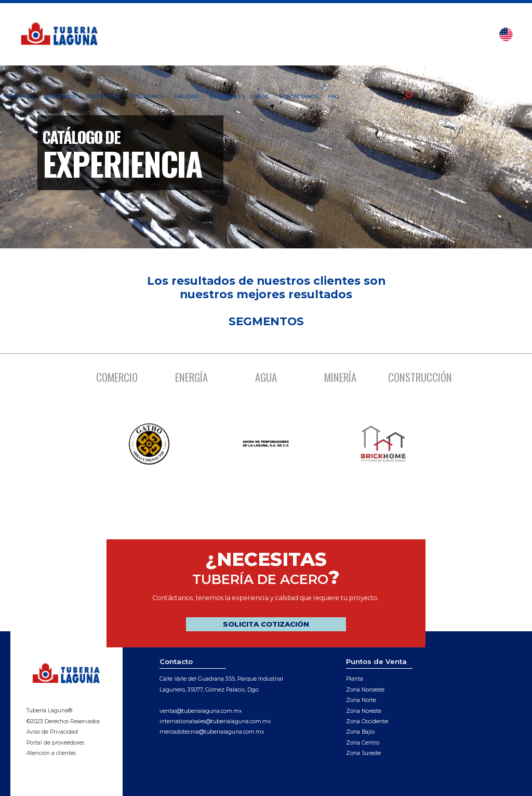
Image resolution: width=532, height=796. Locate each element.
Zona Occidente (367, 721)
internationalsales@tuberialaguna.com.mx (215, 721)
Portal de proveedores (55, 743)
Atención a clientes (51, 753)
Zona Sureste (363, 753)
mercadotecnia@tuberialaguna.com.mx (212, 732)
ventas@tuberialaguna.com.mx (201, 711)
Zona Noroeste (365, 690)
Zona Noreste (364, 711)
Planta (355, 679)
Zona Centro (363, 743)
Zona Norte (361, 700)
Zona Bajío (360, 732)
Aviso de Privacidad (52, 732)
